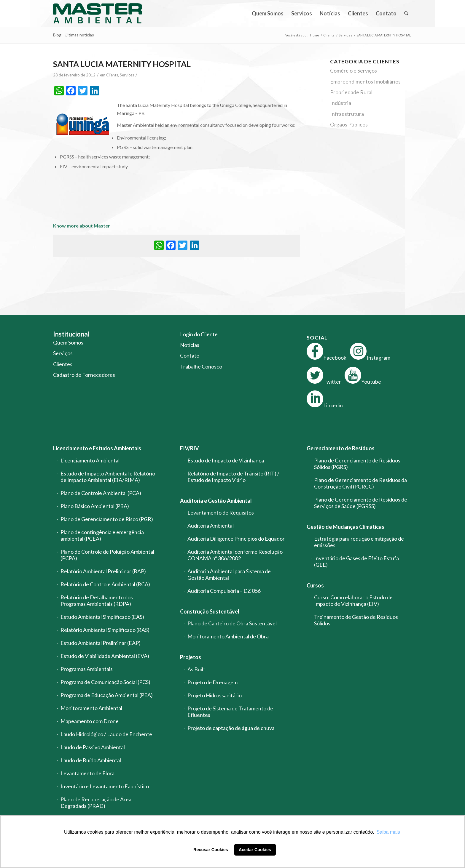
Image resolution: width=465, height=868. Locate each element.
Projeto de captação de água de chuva (231, 728)
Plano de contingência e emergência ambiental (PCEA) (102, 535)
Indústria (341, 103)
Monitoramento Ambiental (91, 708)
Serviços (63, 353)
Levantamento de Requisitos (221, 513)
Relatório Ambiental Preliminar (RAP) (103, 571)
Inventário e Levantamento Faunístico (105, 786)
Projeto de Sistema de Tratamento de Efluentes (230, 712)
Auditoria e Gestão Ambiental (216, 501)
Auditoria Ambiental (211, 526)
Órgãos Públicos (349, 124)
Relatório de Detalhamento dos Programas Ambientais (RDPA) (97, 600)
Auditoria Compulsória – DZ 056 (224, 591)
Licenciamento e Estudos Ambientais (97, 448)
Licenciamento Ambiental (90, 460)
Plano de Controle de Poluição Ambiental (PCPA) (107, 555)
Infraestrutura (347, 114)
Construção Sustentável (210, 611)
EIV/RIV (189, 448)
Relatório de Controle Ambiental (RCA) (105, 584)
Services (127, 75)
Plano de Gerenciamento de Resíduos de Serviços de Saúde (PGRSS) (361, 503)
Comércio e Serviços (353, 71)
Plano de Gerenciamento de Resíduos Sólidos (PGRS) (357, 464)
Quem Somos (68, 342)
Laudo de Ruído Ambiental (91, 760)
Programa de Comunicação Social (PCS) (105, 682)
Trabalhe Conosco (201, 366)
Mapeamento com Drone (90, 721)
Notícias (190, 345)
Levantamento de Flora (87, 773)
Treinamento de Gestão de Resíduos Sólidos (356, 620)
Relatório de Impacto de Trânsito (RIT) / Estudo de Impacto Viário (233, 477)
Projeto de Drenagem (212, 682)
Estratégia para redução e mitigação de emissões (359, 542)
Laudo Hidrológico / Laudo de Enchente (106, 734)
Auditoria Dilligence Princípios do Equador (236, 539)
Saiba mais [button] (388, 832)
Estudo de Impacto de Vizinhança (226, 460)
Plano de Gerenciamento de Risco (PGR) (107, 519)
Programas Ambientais (87, 669)
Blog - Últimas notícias (74, 35)
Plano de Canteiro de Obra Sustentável (232, 623)
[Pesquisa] (406, 13)
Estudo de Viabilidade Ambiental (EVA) (105, 656)
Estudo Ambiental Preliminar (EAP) (101, 643)
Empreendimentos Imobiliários (365, 81)
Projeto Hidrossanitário (215, 695)
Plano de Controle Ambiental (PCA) (101, 493)
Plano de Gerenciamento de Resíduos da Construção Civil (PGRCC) (360, 483)
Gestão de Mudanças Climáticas (345, 527)
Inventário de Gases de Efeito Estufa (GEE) (356, 561)
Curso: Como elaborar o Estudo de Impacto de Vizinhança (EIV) (353, 600)
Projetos (191, 657)
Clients (112, 75)
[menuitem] (268, 13)
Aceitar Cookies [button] (255, 850)
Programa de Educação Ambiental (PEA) (107, 695)
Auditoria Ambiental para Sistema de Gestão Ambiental (229, 574)
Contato (190, 355)
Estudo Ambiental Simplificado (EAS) (102, 617)
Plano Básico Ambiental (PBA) (95, 506)
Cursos (315, 585)
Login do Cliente (199, 334)
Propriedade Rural (351, 92)
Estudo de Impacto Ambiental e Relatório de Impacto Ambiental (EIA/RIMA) (108, 477)
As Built (196, 669)
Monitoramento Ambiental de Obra (228, 636)
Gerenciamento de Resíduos (341, 448)
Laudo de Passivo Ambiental (93, 747)
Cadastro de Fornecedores (84, 375)
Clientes (63, 364)
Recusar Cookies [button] (211, 850)
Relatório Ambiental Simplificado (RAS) (105, 630)
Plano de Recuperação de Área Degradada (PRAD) (96, 803)
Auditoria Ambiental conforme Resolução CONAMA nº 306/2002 (235, 555)
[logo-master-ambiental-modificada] (98, 13)
